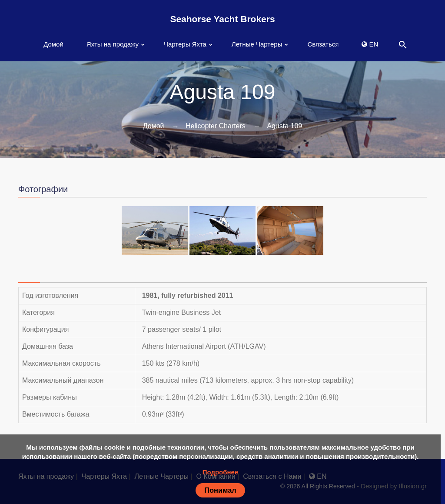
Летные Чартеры (257, 44)
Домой (53, 44)
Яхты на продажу (113, 44)
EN (370, 44)
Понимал (220, 490)
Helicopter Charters (216, 126)
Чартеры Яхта (185, 44)
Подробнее (221, 472)
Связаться (323, 44)
